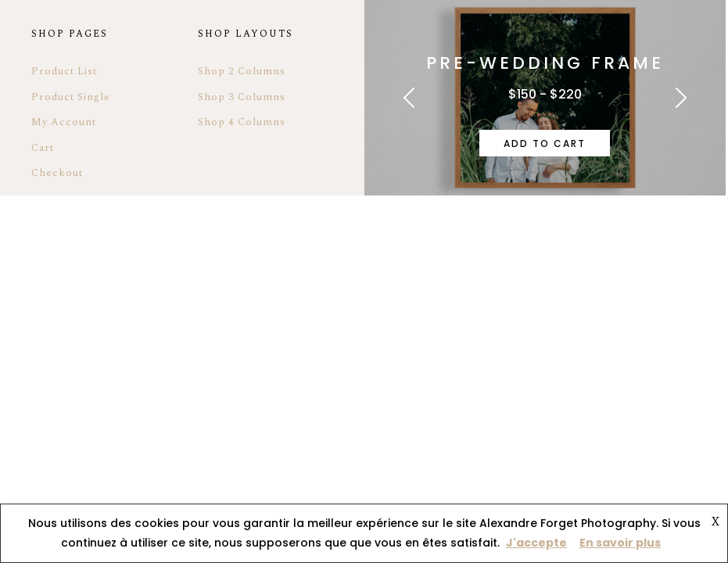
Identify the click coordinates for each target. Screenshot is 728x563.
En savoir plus (620, 543)
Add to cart (545, 143)
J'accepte (536, 543)
